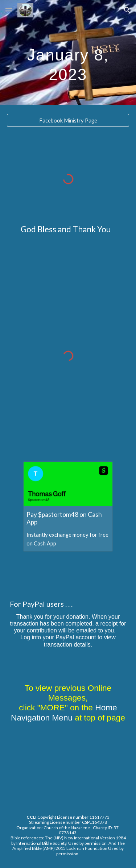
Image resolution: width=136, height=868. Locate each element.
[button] (9, 10)
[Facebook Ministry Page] (68, 120)
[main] (68, 53)
